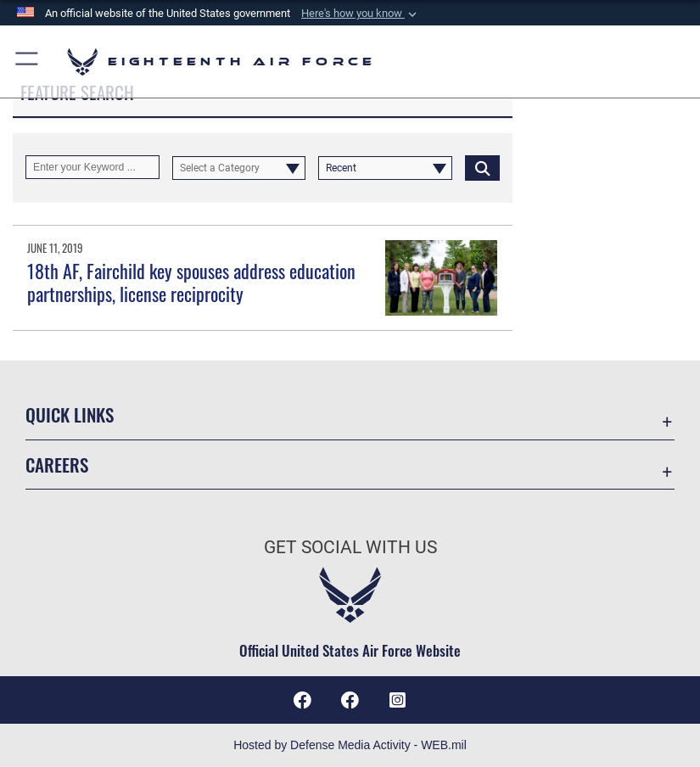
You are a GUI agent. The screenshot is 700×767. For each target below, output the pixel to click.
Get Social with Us (350, 547)
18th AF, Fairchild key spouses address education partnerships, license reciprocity (191, 282)
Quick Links (70, 414)
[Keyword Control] (92, 167)
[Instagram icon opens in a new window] (398, 700)
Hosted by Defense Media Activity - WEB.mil (350, 745)
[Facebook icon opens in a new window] (350, 700)
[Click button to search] (482, 167)
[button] (361, 14)
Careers (57, 465)
